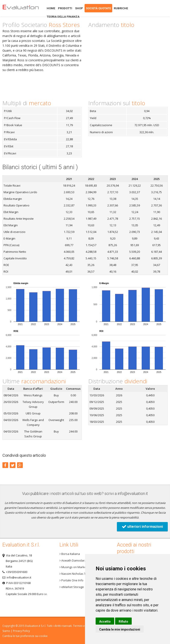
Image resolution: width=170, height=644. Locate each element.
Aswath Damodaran (74, 560)
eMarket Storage (72, 587)
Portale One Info (71, 580)
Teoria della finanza (63, 17)
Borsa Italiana (70, 554)
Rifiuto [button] (123, 622)
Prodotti (65, 8)
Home (21, 8)
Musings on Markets (74, 567)
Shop (79, 8)
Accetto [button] (105, 622)
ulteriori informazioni (142, 527)
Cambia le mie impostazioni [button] (120, 629)
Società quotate (98, 8)
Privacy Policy (21, 631)
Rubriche (121, 8)
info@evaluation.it (133, 493)
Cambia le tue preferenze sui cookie (25, 636)
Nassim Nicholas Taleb (76, 574)
